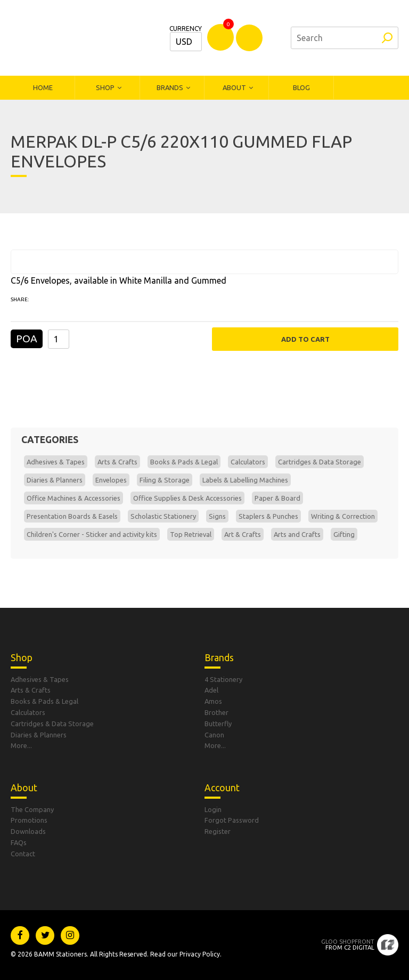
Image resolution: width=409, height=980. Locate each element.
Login (213, 809)
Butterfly (218, 724)
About (234, 87)
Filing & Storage (165, 480)
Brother (216, 712)
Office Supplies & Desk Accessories (187, 498)
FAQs (19, 842)
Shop (105, 87)
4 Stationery (223, 679)
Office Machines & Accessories (73, 498)
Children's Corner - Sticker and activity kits (92, 534)
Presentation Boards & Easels (72, 516)
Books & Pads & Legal (184, 462)
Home (43, 87)
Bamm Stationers (83, 38)
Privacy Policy (200, 954)
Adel (211, 690)
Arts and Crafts (297, 534)
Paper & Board (277, 498)
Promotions (29, 820)
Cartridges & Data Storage (320, 462)
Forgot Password (232, 820)
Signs (217, 516)
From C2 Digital (348, 945)
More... (21, 745)
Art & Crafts (243, 534)
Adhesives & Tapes (56, 462)
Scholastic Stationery (163, 516)
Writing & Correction (343, 516)
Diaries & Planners (55, 480)
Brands (170, 87)
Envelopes (111, 480)
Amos (213, 701)
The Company (32, 809)
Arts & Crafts (117, 462)
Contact (23, 854)
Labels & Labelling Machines (245, 480)
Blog (301, 87)
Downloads (28, 831)
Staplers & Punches (268, 516)
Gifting (344, 534)
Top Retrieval (191, 534)
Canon (214, 735)
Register (218, 831)
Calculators (248, 462)
